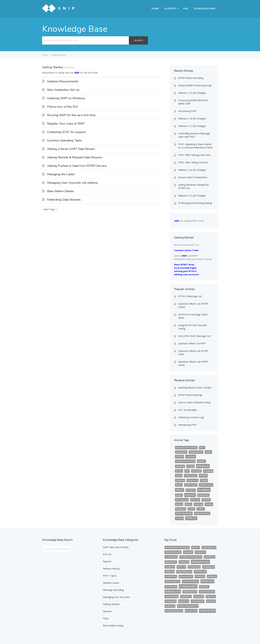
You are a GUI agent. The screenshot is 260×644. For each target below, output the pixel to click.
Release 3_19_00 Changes (192, 93)
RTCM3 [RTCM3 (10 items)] (196, 500)
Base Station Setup (113, 626)
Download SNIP (205, 9)
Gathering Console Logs (191, 417)
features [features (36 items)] (204, 466)
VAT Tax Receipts (188, 410)
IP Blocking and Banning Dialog (195, 203)
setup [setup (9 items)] (210, 504)
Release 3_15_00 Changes (192, 196)
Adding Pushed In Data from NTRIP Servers (77, 166)
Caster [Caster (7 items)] (180, 456)
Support (170, 9)
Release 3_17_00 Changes (192, 126)
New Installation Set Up (63, 90)
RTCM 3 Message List (190, 296)
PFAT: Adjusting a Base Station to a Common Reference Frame (195, 146)
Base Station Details (60, 191)
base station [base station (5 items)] (182, 452)
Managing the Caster (61, 174)
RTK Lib (107, 554)
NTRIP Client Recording (191, 78)
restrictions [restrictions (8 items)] (183, 500)
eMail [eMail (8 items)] (191, 466)
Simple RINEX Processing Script (195, 85)
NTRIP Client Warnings (190, 395)
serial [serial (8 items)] (180, 504)
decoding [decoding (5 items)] (181, 466)
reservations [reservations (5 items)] (204, 495)
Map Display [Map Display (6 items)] (191, 476)
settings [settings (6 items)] (199, 504)
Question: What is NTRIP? (192, 343)
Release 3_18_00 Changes (192, 119)
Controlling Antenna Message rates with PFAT (194, 135)
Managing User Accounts (116, 597)
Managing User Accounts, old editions (72, 183)
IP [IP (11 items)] (188, 471)
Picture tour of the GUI (63, 107)
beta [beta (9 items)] (209, 452)
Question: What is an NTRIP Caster (193, 305)
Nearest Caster (111, 583)
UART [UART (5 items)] (192, 509)
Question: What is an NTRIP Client (193, 353)
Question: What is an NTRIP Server (193, 363)
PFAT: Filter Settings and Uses (194, 155)
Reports (107, 561)
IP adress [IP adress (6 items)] (197, 471)
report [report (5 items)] (180, 495)
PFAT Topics (110, 576)
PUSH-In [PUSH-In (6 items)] (191, 490)
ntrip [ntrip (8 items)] (180, 485)
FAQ (186, 9)
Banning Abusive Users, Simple (195, 388)
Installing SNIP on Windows (66, 98)
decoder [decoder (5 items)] (202, 461)
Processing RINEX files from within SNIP (193, 102)
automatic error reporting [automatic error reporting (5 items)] (187, 448)
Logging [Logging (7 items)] (209, 471)
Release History (111, 569)
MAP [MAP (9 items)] (179, 475)
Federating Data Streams (64, 200)
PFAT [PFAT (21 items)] (180, 490)
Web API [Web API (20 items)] (192, 518)
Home (155, 9)
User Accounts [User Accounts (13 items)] (185, 513)
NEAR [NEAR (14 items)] (204, 475)
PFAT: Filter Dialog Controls (193, 162)
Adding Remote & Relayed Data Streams (75, 157)
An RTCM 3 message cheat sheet (193, 316)
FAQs (106, 618)
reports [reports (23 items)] (191, 495)
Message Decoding (113, 590)
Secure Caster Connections (193, 177)
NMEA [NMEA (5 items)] (205, 480)
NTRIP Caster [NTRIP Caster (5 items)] (191, 485)
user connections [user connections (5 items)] (203, 513)
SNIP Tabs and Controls (116, 547)
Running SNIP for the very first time (71, 115)
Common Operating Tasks (64, 140)
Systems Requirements (63, 81)
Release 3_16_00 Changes (192, 170)
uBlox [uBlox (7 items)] (201, 509)
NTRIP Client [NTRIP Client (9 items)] (207, 485)
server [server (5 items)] (189, 504)
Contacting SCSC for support (66, 132)
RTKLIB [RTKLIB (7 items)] (207, 500)
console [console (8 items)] (191, 456)
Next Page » (50, 209)
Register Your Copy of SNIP (66, 124)
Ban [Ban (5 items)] (203, 448)
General (107, 611)
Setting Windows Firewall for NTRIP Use (194, 186)
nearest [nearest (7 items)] (181, 480)
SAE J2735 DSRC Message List (195, 336)
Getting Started (111, 604)
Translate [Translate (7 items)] (181, 509)
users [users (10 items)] (180, 518)
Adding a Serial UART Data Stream (71, 149)
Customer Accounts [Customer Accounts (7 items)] (186, 461)
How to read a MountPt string (194, 402)
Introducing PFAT (188, 111)
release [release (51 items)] (205, 490)
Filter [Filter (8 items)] (180, 471)
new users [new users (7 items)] (193, 480)
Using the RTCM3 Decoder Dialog (193, 327)
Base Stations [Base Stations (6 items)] (197, 452)
